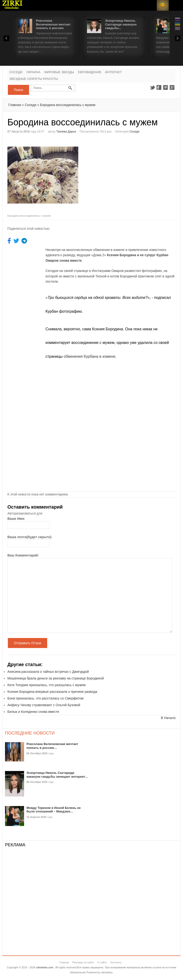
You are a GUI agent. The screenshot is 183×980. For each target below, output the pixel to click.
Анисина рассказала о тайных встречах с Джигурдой (48, 672)
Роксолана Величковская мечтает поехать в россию (53, 24)
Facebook (159, 87)
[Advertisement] (132, 174)
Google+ (172, 87)
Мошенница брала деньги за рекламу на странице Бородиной (56, 678)
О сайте (102, 962)
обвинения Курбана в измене (89, 356)
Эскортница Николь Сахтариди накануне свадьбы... (121, 24)
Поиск (18, 90)
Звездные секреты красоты (34, 79)
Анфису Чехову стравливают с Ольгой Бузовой (44, 705)
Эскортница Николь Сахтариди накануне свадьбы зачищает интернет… (57, 775)
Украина (33, 72)
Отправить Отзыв (28, 643)
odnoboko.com (45, 967)
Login (151, 5)
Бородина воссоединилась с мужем (68, 105)
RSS (163, 5)
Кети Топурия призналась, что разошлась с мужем (46, 685)
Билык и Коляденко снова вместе (33, 712)
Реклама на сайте (83, 962)
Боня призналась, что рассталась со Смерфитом (45, 698)
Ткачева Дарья (66, 132)
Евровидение (90, 72)
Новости (12, 5)
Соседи (16, 72)
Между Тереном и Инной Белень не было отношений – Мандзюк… (54, 810)
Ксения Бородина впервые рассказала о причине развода (52, 692)
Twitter (152, 87)
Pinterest (166, 87)
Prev (6, 38)
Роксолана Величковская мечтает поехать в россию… (52, 746)
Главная (15, 105)
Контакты (116, 962)
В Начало (168, 718)
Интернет (113, 72)
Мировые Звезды (59, 72)
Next (178, 38)
